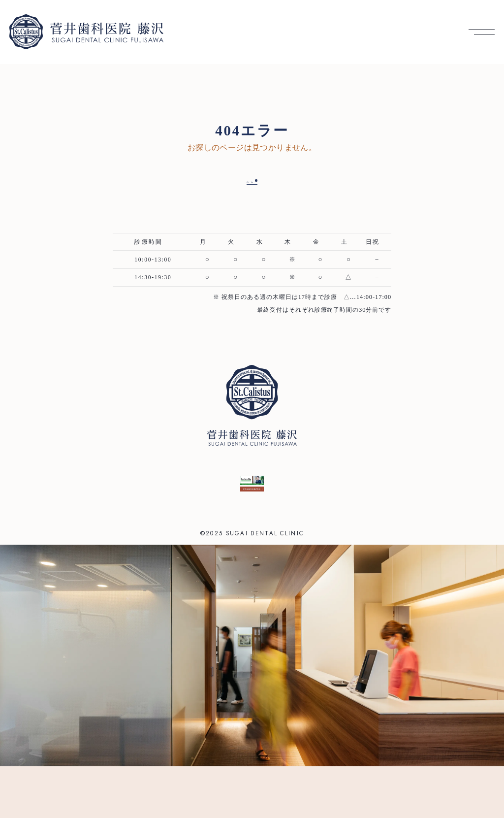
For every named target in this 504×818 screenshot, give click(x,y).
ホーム (244, 180)
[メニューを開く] (482, 32)
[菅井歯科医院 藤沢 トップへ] (86, 32)
